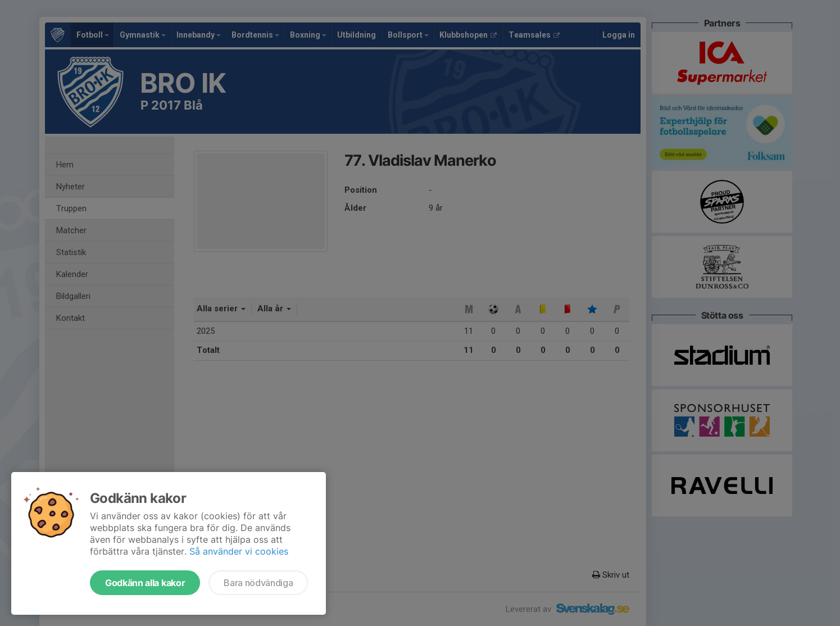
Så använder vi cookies (239, 551)
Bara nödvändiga (258, 583)
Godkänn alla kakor (145, 583)
